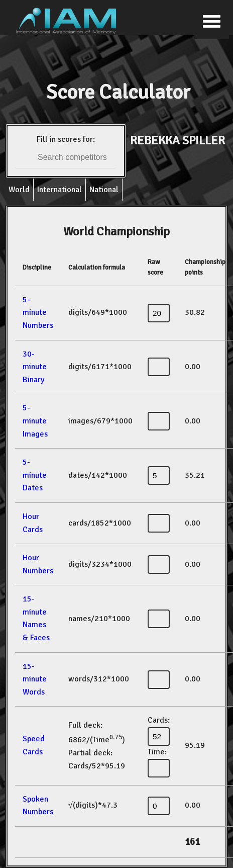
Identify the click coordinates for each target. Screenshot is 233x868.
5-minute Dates (35, 475)
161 (192, 842)
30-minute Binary (35, 367)
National (104, 190)
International (60, 190)
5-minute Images (35, 421)
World (19, 190)
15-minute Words (35, 679)
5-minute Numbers (38, 313)
